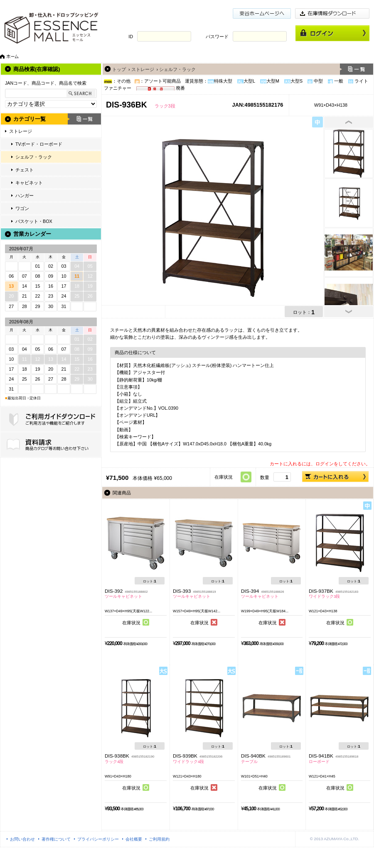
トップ (119, 69)
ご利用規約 (159, 839)
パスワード (217, 37)
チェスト (25, 170)
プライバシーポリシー (98, 839)
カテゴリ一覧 (30, 119)
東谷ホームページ (262, 13)
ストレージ (21, 131)
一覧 (84, 119)
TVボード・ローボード (39, 144)
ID (131, 37)
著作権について (56, 839)
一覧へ (357, 69)
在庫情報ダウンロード (332, 13)
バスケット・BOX (34, 221)
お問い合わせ (22, 839)
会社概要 (134, 839)
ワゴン (22, 208)
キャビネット (29, 183)
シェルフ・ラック (34, 157)
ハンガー (25, 196)
